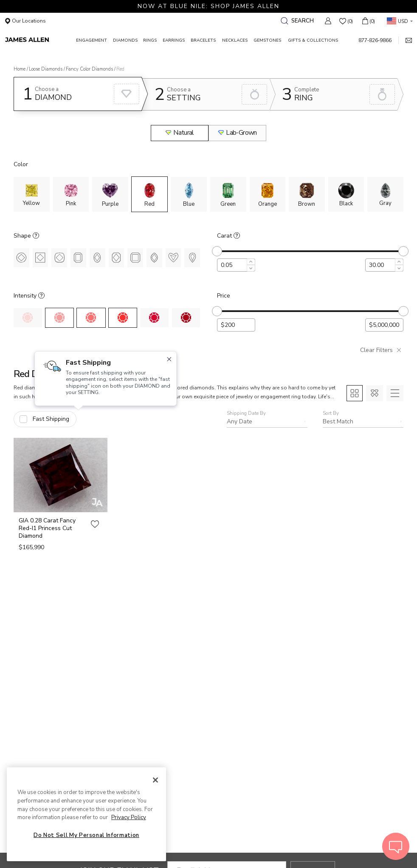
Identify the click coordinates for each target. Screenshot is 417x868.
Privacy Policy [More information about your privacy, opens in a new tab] (129, 817)
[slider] (217, 251)
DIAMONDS (125, 40)
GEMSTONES (267, 40)
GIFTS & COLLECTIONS (313, 40)
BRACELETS (203, 40)
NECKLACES (235, 40)
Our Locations (25, 21)
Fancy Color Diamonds (89, 69)
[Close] (155, 780)
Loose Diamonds (46, 69)
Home (20, 69)
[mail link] (405, 40)
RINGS (150, 40)
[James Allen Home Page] (39, 40)
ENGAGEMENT (92, 40)
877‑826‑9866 (375, 40)
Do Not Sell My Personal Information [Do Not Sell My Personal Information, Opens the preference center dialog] (86, 835)
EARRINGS (174, 40)
